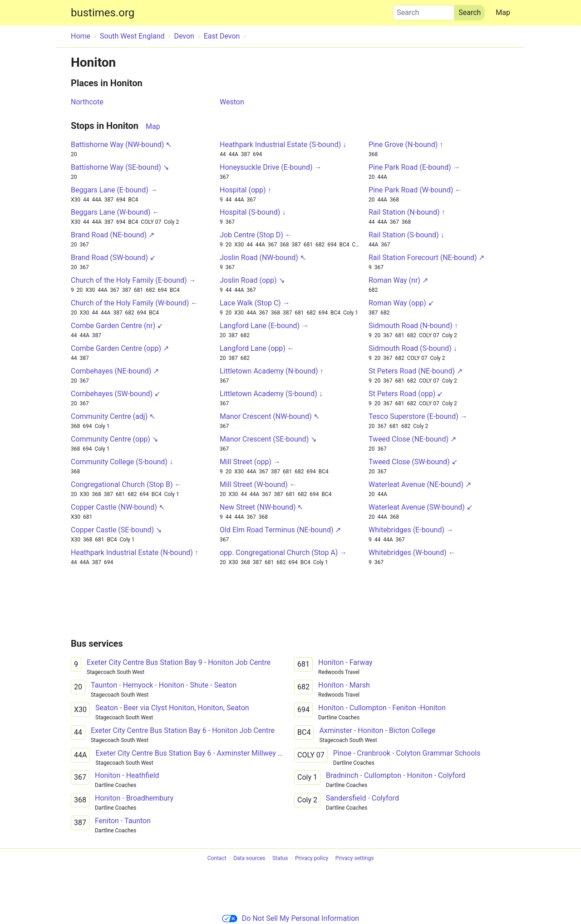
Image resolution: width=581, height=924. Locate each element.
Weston (232, 102)
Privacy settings (355, 858)
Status (280, 858)
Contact (217, 858)
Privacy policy (312, 858)
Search (423, 10)
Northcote (87, 102)
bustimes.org (103, 13)
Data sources (249, 858)
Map (503, 12)
